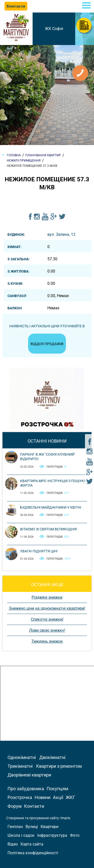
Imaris (65, 818)
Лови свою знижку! (47, 630)
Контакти (34, 806)
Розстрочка (20, 797)
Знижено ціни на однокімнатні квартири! (47, 608)
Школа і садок (21, 835)
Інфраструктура (52, 835)
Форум (15, 806)
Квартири (50, 827)
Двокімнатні (52, 757)
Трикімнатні (20, 766)
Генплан (15, 827)
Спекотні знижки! (47, 619)
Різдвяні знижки (47, 597)
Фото (75, 835)
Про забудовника (26, 789)
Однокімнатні (22, 757)
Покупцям (57, 789)
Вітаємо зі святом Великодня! (49, 529)
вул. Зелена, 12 (61, 234)
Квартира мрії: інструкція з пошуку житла (53, 483)
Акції (58, 797)
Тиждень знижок (47, 641)
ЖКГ (70, 797)
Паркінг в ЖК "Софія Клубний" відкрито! (48, 457)
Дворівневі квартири (29, 775)
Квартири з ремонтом (59, 766)
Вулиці (32, 827)
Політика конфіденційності (33, 853)
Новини (42, 797)
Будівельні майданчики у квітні (51, 507)
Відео (13, 844)
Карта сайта (32, 844)
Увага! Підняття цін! (39, 551)
